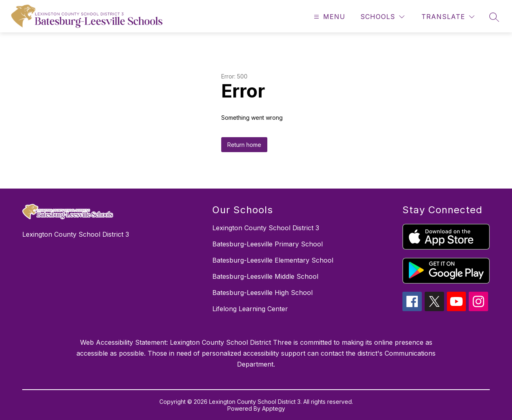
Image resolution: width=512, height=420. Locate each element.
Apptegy (274, 408)
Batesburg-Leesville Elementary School (273, 260)
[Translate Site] (448, 17)
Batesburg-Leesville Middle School (265, 276)
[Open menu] (329, 17)
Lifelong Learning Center (250, 309)
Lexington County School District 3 (266, 228)
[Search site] (494, 17)
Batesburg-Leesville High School (262, 293)
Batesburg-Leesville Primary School (268, 244)
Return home (244, 145)
